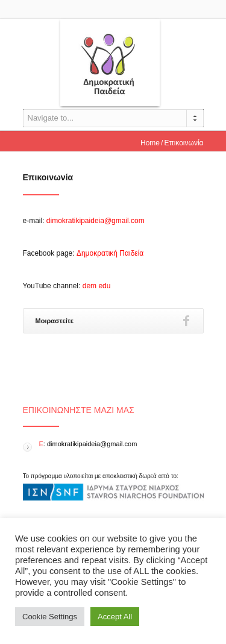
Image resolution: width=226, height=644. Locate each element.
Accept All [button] (115, 617)
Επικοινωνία (48, 177)
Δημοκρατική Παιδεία (110, 253)
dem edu (97, 286)
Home (150, 143)
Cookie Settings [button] (50, 617)
